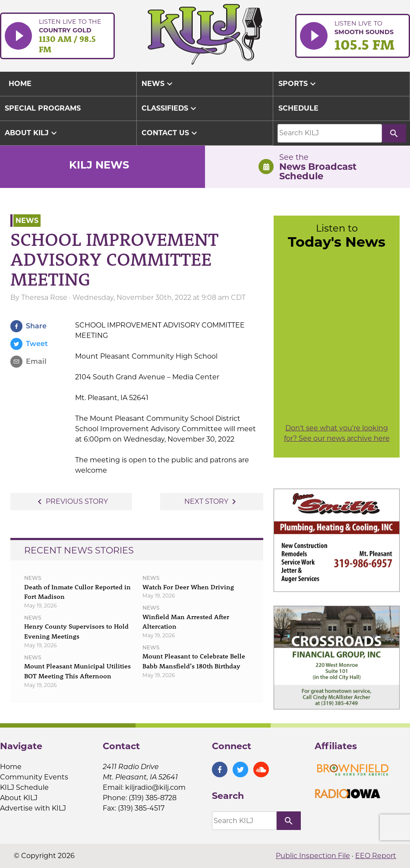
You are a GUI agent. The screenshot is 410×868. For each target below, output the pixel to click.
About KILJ (32, 133)
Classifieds (170, 108)
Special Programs (43, 108)
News (158, 84)
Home (11, 767)
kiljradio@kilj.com (155, 787)
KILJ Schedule (24, 787)
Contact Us (170, 133)
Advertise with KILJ (33, 808)
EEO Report (376, 856)
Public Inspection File (313, 856)
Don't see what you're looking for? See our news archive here (337, 433)
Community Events (34, 777)
